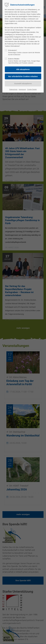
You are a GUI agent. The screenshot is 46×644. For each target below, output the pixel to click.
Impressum (22, 89)
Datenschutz (13, 89)
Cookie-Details (32, 89)
